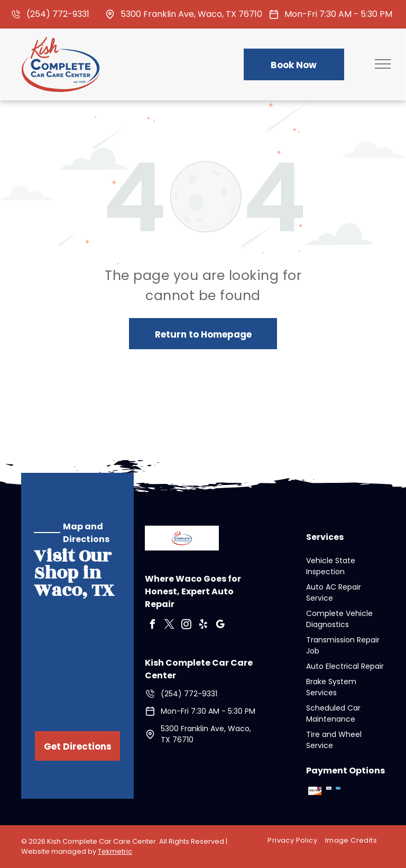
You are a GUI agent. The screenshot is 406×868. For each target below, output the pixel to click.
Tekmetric (115, 851)
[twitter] (169, 626)
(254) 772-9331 (58, 14)
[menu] (383, 64)
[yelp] (203, 626)
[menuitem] (296, 841)
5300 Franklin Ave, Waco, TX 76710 (191, 14)
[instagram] (186, 626)
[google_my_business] (220, 626)
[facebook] (152, 626)
